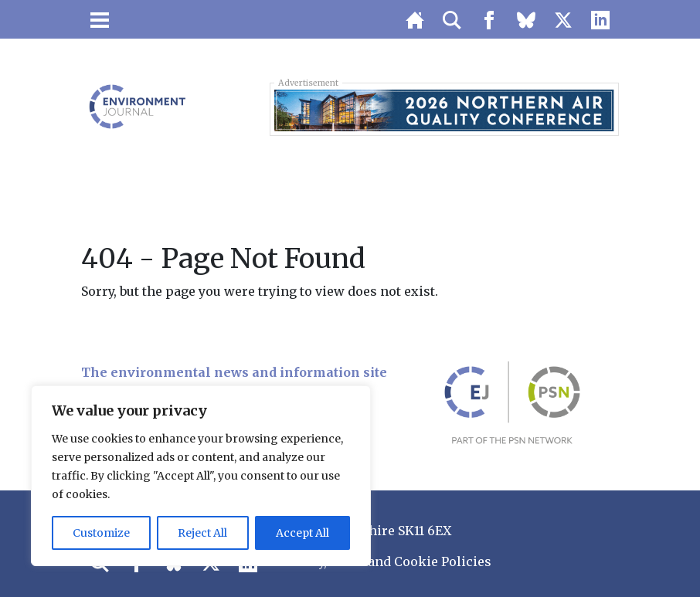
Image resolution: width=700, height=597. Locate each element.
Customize (101, 533)
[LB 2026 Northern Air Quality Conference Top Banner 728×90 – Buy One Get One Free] (444, 109)
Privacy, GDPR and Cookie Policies (385, 561)
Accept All (302, 533)
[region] (201, 476)
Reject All (202, 533)
